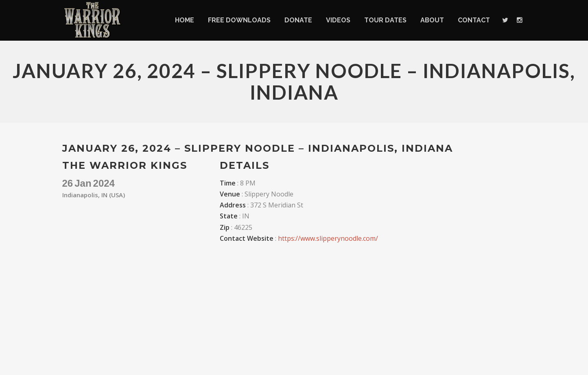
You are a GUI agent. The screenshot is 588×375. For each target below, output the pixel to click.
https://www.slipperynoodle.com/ (328, 238)
